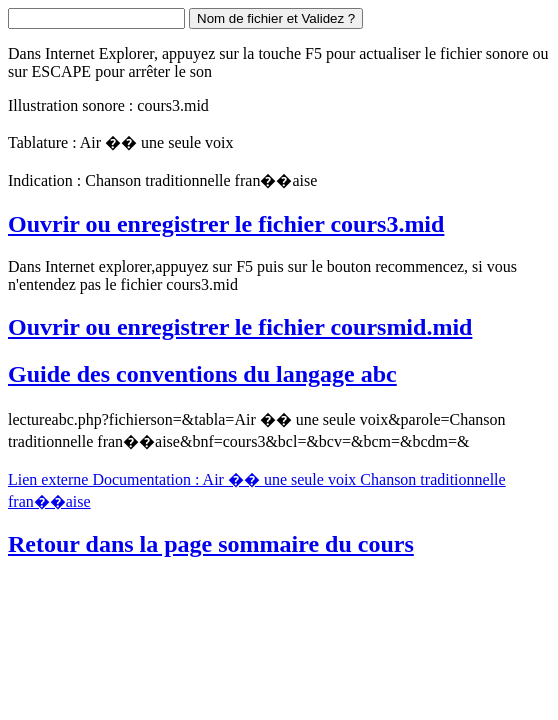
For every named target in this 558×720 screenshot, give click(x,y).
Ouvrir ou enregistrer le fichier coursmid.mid (240, 327)
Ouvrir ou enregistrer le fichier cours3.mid (226, 224)
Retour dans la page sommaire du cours (211, 544)
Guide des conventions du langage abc (202, 374)
